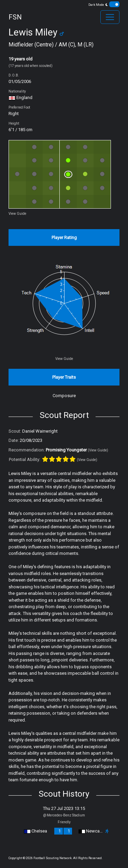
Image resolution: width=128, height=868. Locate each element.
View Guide (17, 214)
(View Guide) (98, 450)
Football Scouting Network (53, 858)
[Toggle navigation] (110, 17)
